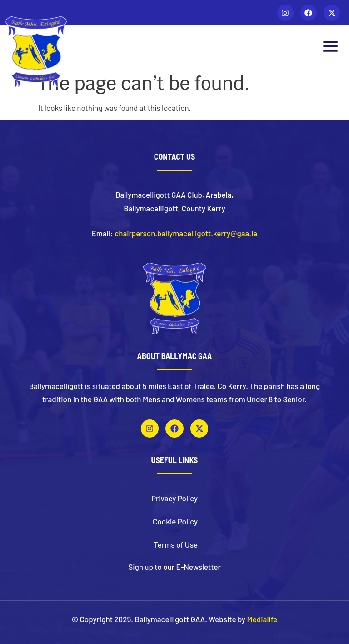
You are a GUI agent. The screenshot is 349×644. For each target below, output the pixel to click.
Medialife (262, 620)
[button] (330, 48)
